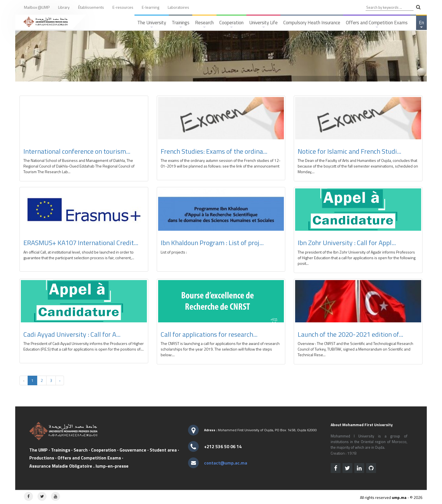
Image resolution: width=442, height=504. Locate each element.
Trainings (181, 24)
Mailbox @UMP (37, 7)
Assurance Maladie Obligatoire (61, 466)
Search (81, 450)
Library (64, 7)
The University (152, 24)
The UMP (38, 450)
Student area (163, 450)
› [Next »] (60, 380)
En (422, 24)
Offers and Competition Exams (377, 24)
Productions (42, 458)
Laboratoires (178, 7)
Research (204, 24)
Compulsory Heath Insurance (312, 23)
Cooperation (231, 24)
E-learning (151, 7)
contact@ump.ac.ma (226, 463)
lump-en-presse (112, 466)
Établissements (91, 7)
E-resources (123, 7)
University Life (263, 24)
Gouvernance (133, 450)
